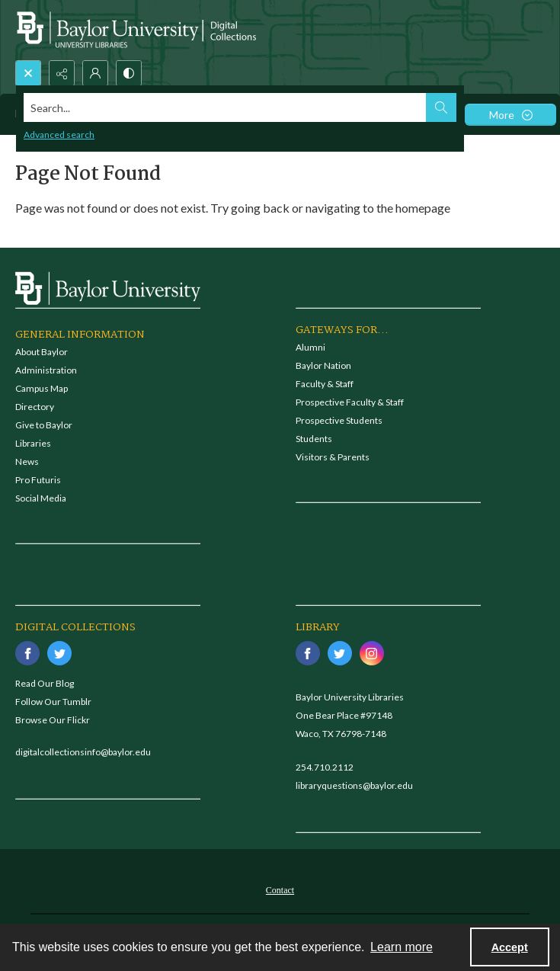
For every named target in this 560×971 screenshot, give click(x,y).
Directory (35, 407)
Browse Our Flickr (53, 720)
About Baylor (42, 352)
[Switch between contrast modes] (129, 73)
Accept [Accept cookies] (510, 947)
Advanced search (59, 135)
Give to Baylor (44, 425)
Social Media (41, 498)
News (27, 461)
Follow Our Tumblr (53, 702)
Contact (280, 890)
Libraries (33, 443)
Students (314, 439)
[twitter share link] (59, 653)
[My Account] (95, 73)
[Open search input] (28, 73)
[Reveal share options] (62, 73)
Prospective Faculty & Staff (350, 402)
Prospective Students (339, 420)
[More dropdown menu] (510, 115)
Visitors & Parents (333, 457)
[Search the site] (225, 107)
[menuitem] (280, 889)
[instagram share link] (372, 653)
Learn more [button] (402, 947)
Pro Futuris (38, 480)
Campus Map (42, 388)
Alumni (310, 347)
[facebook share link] (27, 653)
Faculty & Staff (325, 384)
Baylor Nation (323, 365)
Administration (46, 370)
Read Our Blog (45, 683)
